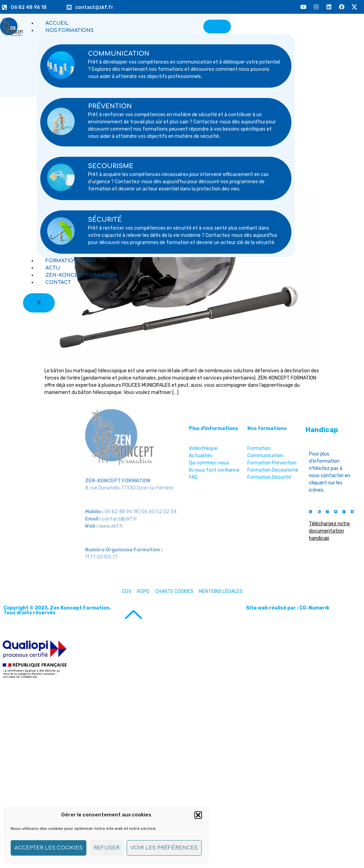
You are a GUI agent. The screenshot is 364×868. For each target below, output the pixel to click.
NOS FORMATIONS (69, 30)
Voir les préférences (164, 848)
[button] (198, 815)
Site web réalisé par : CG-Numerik (288, 608)
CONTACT (58, 282)
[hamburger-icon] (217, 26)
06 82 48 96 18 (29, 7)
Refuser (106, 848)
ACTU (53, 268)
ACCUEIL (57, 23)
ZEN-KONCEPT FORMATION (82, 275)
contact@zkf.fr (94, 7)
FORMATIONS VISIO (71, 261)
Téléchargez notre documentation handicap (329, 531)
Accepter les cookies (49, 848)
